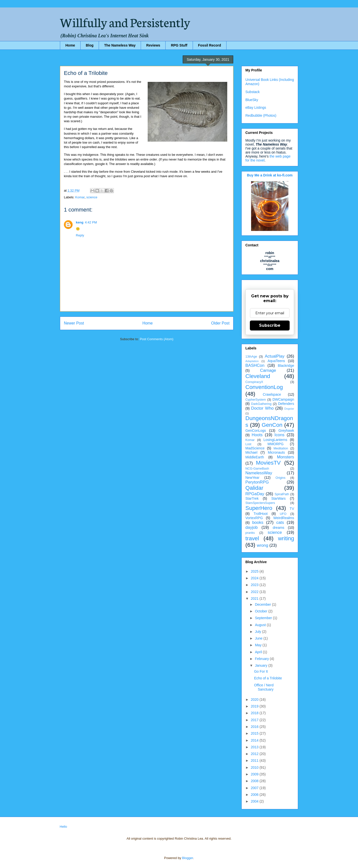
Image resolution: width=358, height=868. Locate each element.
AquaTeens (276, 361)
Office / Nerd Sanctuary (264, 687)
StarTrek (252, 498)
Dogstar (289, 409)
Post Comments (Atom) (157, 339)
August (261, 625)
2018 (255, 713)
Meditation (281, 448)
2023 (255, 585)
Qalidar (254, 488)
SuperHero (259, 508)
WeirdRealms (284, 518)
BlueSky (252, 100)
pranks (250, 533)
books (258, 522)
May (259, 645)
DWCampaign (283, 399)
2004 (255, 801)
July (258, 632)
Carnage (268, 370)
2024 (255, 578)
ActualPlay (275, 356)
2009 (255, 774)
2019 (255, 706)
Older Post (220, 323)
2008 (255, 781)
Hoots (257, 435)
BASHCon (255, 365)
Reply (80, 235)
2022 (255, 592)
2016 (255, 727)
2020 (255, 700)
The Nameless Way (120, 45)
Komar (80, 197)
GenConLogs (256, 431)
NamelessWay (259, 473)
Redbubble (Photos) (261, 115)
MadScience (255, 448)
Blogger (187, 858)
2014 (255, 740)
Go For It (261, 671)
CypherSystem (256, 400)
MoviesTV (268, 463)
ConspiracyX (254, 382)
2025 (255, 571)
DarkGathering (261, 404)
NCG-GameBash (257, 469)
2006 (255, 795)
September (264, 618)
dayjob (251, 527)
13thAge (251, 357)
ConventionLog (264, 387)
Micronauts (276, 452)
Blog (90, 45)
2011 (255, 760)
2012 (255, 754)
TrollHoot (261, 514)
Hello (63, 827)
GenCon (272, 425)
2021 (255, 598)
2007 (255, 788)
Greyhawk (286, 431)
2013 (255, 747)
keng (80, 222)
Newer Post (74, 323)
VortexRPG (254, 518)
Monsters (286, 457)
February (262, 659)
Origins (280, 478)
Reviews (153, 45)
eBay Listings (256, 108)
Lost (248, 444)
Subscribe (270, 325)
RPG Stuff (179, 45)
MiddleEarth (255, 457)
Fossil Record (210, 45)
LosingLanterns (275, 440)
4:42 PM (91, 222)
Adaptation (252, 361)
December (263, 604)
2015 (255, 733)
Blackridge (286, 366)
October (262, 611)
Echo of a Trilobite (268, 678)
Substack (253, 92)
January (262, 665)
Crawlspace (272, 394)
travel (252, 538)
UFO (283, 514)
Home (70, 45)
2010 (255, 767)
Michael (251, 452)
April (259, 652)
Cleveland (258, 376)
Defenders (286, 404)
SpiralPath (282, 494)
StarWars (278, 498)
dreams (279, 528)
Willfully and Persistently (125, 22)
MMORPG (276, 444)
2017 (255, 720)
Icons (279, 435)
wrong (263, 545)
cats (280, 522)
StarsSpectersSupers (260, 503)
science (92, 197)
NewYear (252, 478)
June (259, 638)
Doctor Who (262, 408)
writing (286, 538)
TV (292, 509)
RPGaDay (255, 494)
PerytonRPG (257, 482)
